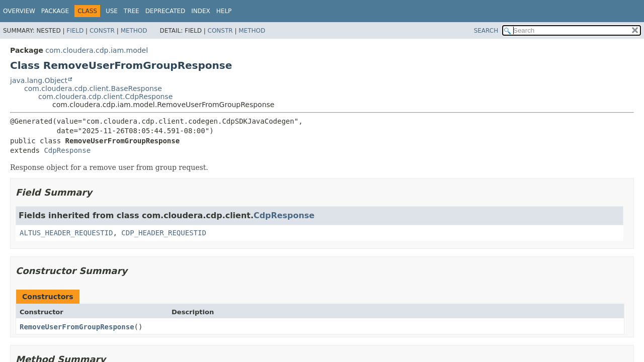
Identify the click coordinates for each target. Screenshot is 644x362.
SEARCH (486, 31)
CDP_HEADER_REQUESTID (164, 233)
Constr (102, 31)
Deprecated (166, 11)
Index (201, 11)
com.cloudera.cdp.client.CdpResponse (105, 97)
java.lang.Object (39, 80)
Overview (19, 11)
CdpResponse (67, 150)
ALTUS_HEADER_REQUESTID (66, 233)
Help (224, 11)
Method (134, 31)
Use (112, 11)
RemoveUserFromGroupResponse (77, 327)
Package (55, 11)
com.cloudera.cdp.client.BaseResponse (93, 88)
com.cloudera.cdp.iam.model (97, 50)
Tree (132, 11)
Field (75, 31)
